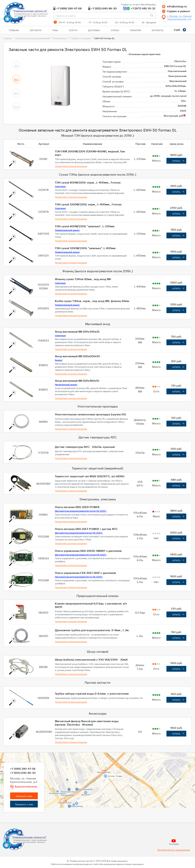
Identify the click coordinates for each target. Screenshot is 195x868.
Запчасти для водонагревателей (32, 38)
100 (16, 107)
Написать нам (24, 796)
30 (16, 65)
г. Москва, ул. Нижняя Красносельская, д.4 (179, 17)
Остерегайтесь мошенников (174, 850)
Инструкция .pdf (175, 116)
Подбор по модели (81, 38)
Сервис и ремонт (179, 11)
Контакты (157, 30)
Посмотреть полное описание (71, 166)
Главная (14, 30)
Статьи (115, 30)
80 (16, 93)
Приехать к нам (24, 804)
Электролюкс (60, 38)
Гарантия (135, 30)
